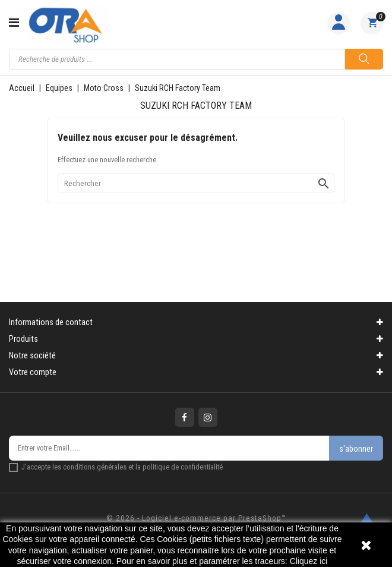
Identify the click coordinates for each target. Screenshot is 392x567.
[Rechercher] (196, 183)
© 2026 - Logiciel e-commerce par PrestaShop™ (196, 518)
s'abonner (356, 449)
